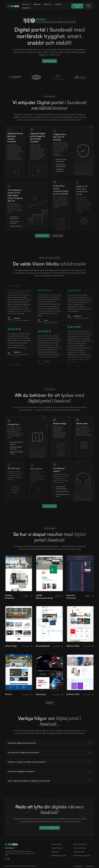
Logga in (88, 6)
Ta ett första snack (77, 6)
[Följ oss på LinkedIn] (9, 859)
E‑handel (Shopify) (57, 848)
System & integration (80, 844)
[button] (26, 4)
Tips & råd (58, 4)
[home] (13, 6)
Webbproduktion (57, 844)
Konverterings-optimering (82, 856)
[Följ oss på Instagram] (6, 859)
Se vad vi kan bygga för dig (49, 828)
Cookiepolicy (90, 866)
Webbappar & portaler (59, 856)
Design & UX (55, 852)
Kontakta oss (26, 8)
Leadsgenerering (79, 852)
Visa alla (50, 699)
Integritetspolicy (78, 866)
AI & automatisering (80, 848)
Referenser (37, 4)
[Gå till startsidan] (11, 844)
